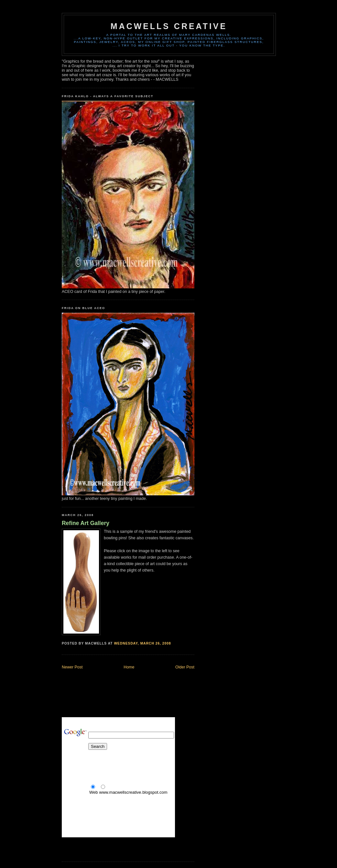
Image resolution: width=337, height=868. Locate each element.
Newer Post (72, 667)
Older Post (185, 667)
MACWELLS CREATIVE (169, 26)
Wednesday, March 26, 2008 (142, 643)
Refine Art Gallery (86, 523)
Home (129, 667)
